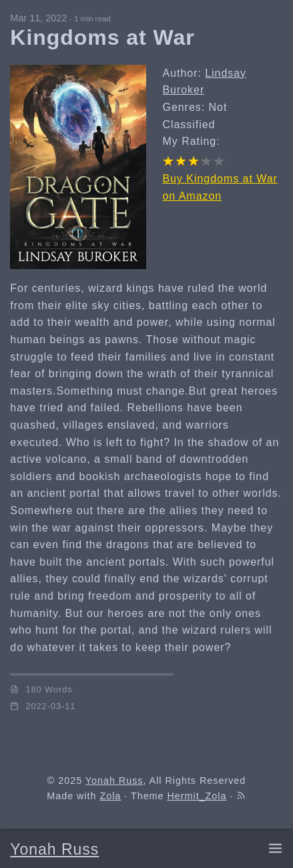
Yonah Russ (54, 849)
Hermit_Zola (197, 796)
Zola (110, 796)
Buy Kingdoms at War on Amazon (220, 187)
